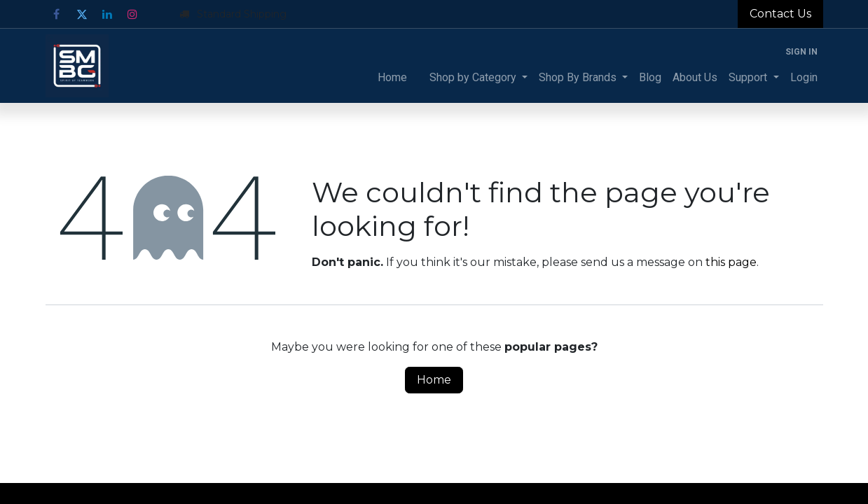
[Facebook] (57, 14)
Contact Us (780, 14)
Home (434, 380)
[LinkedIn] (107, 14)
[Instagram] (132, 14)
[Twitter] (82, 14)
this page (731, 262)
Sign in (801, 52)
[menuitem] (392, 78)
